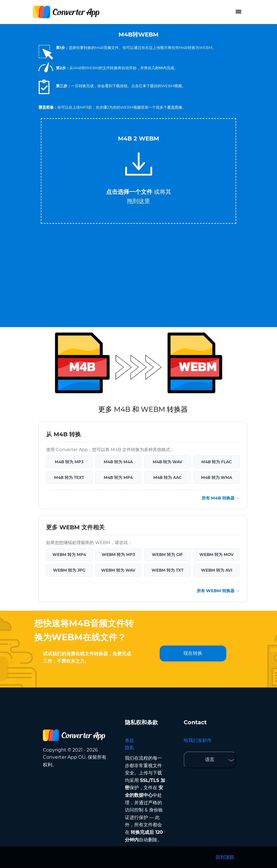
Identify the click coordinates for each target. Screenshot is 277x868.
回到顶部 (225, 857)
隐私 (130, 748)
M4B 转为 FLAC (217, 462)
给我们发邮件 (198, 740)
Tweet (162, 116)
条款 (130, 740)
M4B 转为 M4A (118, 462)
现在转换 (193, 653)
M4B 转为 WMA (217, 477)
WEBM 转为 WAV (118, 570)
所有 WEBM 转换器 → (218, 591)
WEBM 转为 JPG (69, 570)
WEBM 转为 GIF (167, 555)
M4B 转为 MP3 (69, 462)
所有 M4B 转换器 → (221, 498)
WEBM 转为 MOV (216, 555)
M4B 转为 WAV (167, 462)
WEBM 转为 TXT (167, 570)
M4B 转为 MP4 (118, 477)
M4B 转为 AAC (167, 477)
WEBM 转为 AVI (217, 570)
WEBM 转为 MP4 (69, 555)
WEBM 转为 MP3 (118, 555)
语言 (210, 759)
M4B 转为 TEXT (69, 477)
